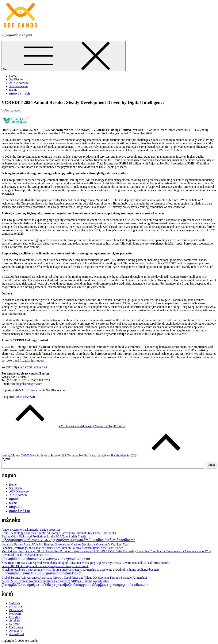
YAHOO (14, 603)
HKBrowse (16, 627)
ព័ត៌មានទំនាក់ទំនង (20, 93)
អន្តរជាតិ (14, 499)
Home (13, 76)
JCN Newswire (18, 86)
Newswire (15, 614)
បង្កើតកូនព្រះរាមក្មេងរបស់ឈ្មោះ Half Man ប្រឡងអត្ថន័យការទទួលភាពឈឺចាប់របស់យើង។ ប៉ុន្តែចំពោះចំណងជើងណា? (68, 540)
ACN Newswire (19, 83)
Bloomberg (16, 610)
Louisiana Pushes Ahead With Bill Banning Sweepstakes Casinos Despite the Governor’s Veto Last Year (65, 544)
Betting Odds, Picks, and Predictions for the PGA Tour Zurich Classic (44, 536)
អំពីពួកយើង (16, 507)
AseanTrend (17, 634)
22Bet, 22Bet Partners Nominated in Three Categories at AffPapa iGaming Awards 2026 (55, 581)
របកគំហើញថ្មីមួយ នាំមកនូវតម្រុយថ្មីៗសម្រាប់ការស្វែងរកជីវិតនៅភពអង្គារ (42, 573)
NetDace (14, 624)
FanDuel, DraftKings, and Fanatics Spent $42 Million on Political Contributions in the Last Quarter (62, 548)
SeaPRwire (16, 79)
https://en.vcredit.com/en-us (30, 367)
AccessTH (15, 631)
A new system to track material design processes (31, 530)
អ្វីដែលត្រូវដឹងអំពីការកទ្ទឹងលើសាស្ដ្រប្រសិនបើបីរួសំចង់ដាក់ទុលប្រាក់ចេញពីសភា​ (46, 559)
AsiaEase (15, 620)
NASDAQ (15, 607)
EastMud (15, 617)
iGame (13, 90)
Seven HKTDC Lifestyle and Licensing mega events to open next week (45, 566)
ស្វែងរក (6, 459)
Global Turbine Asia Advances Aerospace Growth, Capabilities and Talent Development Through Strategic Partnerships (74, 578)
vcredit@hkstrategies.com (26, 384)
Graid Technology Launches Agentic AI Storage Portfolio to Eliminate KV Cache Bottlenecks (59, 533)
